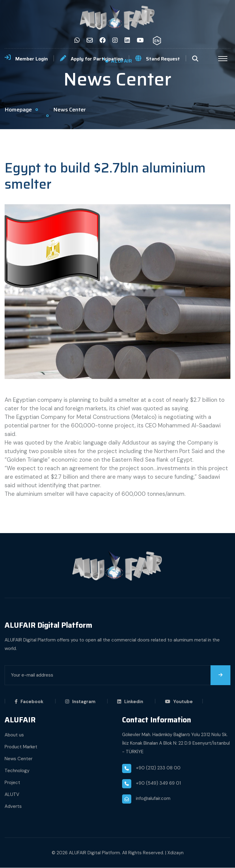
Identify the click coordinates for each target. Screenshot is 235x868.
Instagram (80, 702)
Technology (17, 771)
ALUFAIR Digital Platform (94, 853)
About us (14, 735)
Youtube (179, 702)
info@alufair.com (153, 799)
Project (12, 783)
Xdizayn (175, 853)
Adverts (13, 807)
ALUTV (12, 795)
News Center (19, 759)
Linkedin (130, 702)
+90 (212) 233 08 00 (158, 768)
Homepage (18, 110)
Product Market (21, 747)
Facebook (29, 702)
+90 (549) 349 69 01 (158, 783)
